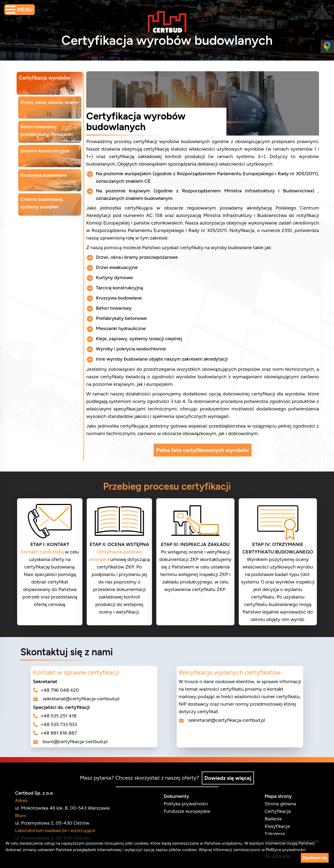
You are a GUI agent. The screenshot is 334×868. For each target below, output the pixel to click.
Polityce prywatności (286, 850)
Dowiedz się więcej (228, 777)
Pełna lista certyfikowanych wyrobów (202, 450)
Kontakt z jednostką (45, 552)
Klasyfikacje (275, 826)
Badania (271, 818)
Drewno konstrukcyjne (47, 149)
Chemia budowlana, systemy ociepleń (44, 200)
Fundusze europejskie (187, 811)
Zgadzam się (315, 858)
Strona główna (278, 803)
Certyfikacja (276, 811)
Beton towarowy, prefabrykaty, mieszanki (49, 129)
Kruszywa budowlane (46, 173)
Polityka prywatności (186, 803)
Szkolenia (273, 833)
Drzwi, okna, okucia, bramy (52, 102)
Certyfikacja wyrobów (46, 78)
